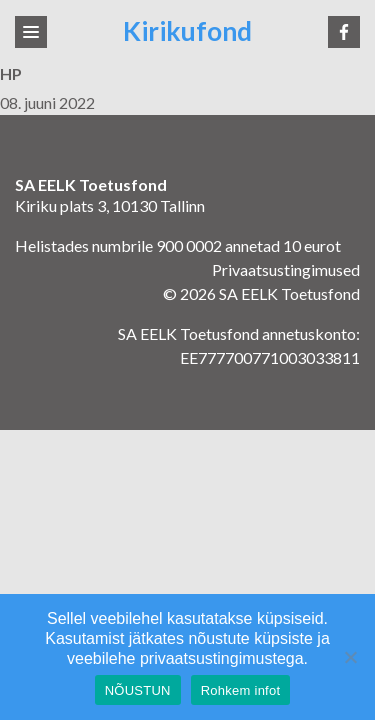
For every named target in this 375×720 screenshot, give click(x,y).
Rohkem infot (241, 690)
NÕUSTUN (138, 690)
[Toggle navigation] (31, 32)
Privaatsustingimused (286, 269)
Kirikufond (187, 31)
